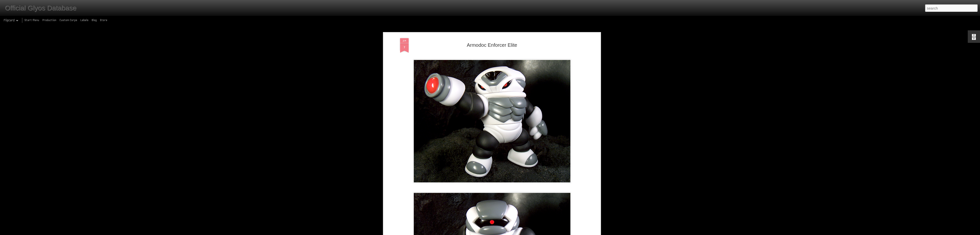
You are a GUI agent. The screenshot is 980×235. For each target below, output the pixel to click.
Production (49, 20)
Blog (94, 20)
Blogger (511, 232)
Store (104, 20)
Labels (84, 20)
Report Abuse (525, 232)
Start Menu (32, 20)
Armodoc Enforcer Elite (492, 32)
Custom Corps (68, 20)
